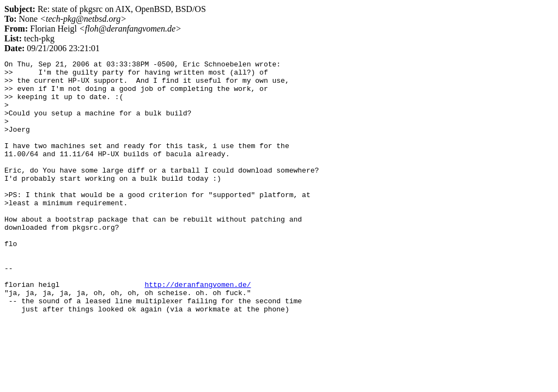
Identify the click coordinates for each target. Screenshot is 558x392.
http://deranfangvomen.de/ (198, 330)
